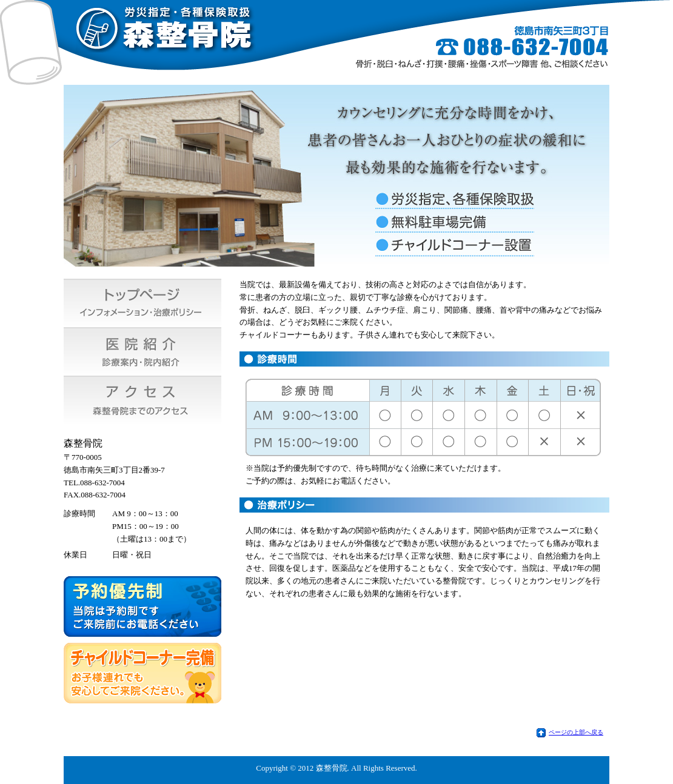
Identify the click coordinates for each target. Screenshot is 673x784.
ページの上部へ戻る (576, 732)
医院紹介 (142, 351)
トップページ (142, 303)
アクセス (142, 400)
